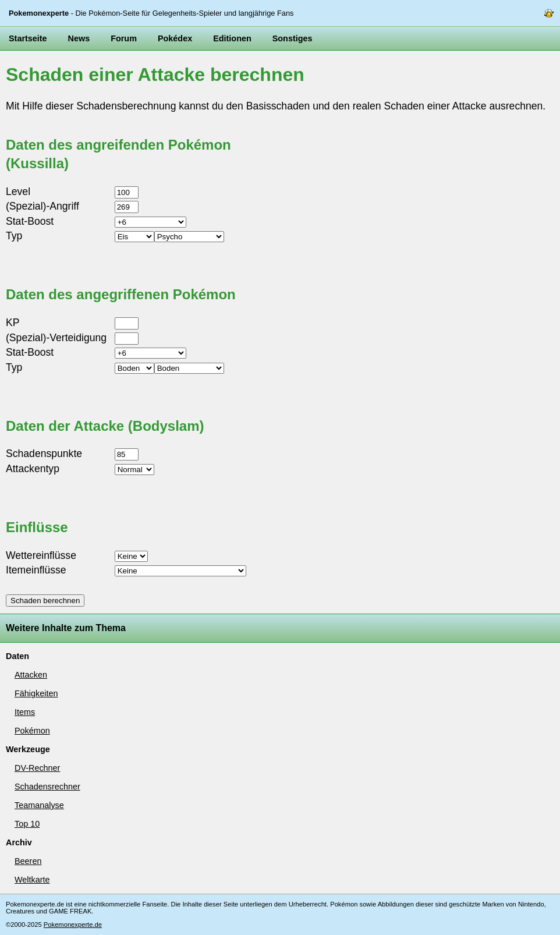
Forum (124, 38)
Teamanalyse (39, 805)
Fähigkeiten (36, 693)
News (79, 38)
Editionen (232, 38)
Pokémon (32, 731)
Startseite (28, 38)
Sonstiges (293, 38)
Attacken (31, 675)
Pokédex (175, 38)
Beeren (28, 861)
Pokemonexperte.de (73, 925)
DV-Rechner (37, 768)
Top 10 (27, 824)
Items (25, 712)
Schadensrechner (47, 787)
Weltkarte (32, 880)
